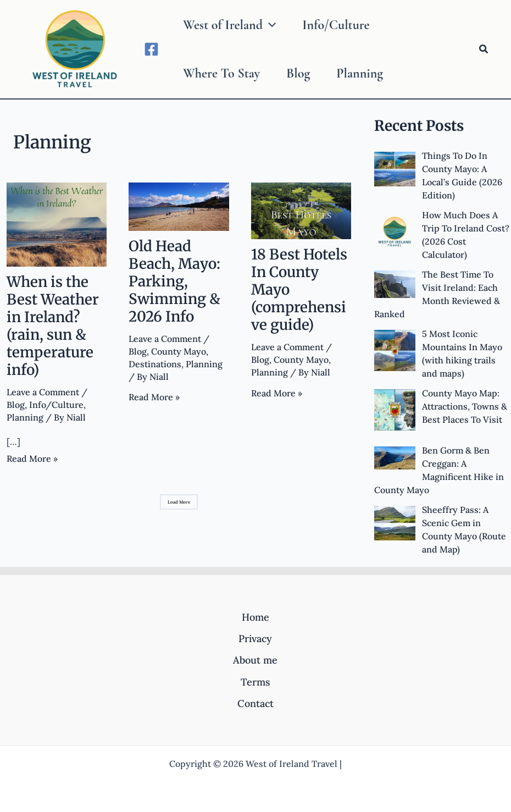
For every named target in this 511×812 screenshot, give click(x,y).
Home (255, 617)
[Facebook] (151, 49)
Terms (255, 682)
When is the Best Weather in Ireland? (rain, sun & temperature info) (53, 326)
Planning (25, 417)
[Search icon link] (484, 49)
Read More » (32, 459)
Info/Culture (56, 405)
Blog (16, 405)
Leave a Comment (43, 392)
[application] (269, 25)
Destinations (155, 364)
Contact (255, 703)
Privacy (255, 639)
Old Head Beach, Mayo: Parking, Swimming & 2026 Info (174, 281)
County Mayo (179, 351)
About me (255, 660)
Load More (179, 502)
